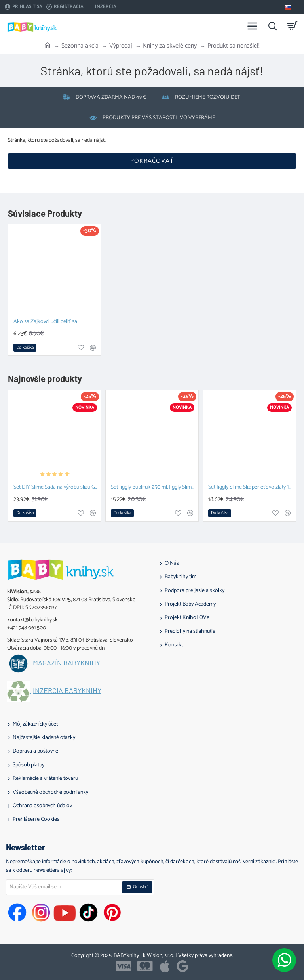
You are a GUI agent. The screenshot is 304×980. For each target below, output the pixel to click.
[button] (25, 348)
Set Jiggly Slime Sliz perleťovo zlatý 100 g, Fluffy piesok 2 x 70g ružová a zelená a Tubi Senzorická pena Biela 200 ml (251, 488)
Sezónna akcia (80, 46)
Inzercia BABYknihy (67, 691)
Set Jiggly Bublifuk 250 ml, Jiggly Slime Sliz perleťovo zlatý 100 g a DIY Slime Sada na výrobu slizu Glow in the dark (154, 488)
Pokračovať (152, 161)
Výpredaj (121, 46)
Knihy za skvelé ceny (170, 46)
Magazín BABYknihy (66, 663)
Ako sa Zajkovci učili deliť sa (45, 322)
